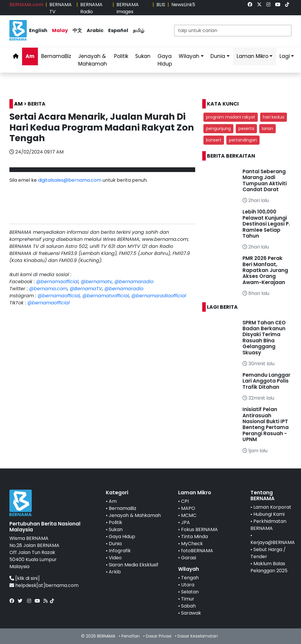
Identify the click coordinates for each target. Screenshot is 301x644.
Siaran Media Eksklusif (134, 565)
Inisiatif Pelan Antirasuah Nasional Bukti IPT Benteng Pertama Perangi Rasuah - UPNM (266, 424)
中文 (77, 30)
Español (118, 30)
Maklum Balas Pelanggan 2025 (269, 567)
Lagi (285, 56)
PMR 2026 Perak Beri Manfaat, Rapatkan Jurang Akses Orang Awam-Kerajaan (265, 270)
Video (115, 558)
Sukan (143, 56)
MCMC (189, 515)
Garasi (189, 558)
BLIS (161, 5)
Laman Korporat (272, 507)
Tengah (190, 578)
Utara (188, 585)
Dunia (218, 56)
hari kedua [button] (274, 117)
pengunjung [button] (218, 129)
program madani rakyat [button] (231, 117)
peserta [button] (246, 129)
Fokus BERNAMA (199, 529)
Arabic (95, 30)
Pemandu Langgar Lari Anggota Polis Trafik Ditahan (266, 381)
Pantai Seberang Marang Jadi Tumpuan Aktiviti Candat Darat (265, 180)
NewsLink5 (183, 5)
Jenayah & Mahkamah (93, 60)
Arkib (115, 572)
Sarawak (191, 613)
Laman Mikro (252, 56)
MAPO (188, 508)
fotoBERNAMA (197, 551)
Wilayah (189, 56)
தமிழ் (139, 30)
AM (18, 104)
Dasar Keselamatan (198, 636)
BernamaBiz (56, 56)
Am (30, 56)
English (38, 30)
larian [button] (267, 129)
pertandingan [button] (243, 140)
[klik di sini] (27, 578)
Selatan (190, 592)
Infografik (120, 551)
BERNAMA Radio (91, 8)
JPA (185, 522)
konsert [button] (214, 140)
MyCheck (192, 544)
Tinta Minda (194, 537)
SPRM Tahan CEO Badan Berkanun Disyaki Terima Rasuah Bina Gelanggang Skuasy (264, 338)
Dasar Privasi (159, 636)
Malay (60, 30)
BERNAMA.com (26, 5)
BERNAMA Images (128, 8)
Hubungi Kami (269, 514)
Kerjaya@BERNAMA (273, 542)
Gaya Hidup (165, 60)
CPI (185, 501)
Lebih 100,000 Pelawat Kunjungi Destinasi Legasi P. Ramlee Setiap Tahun (266, 224)
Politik (121, 56)
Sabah (188, 606)
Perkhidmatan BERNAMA (268, 525)
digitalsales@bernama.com (70, 180)
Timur (188, 599)
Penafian (131, 636)
